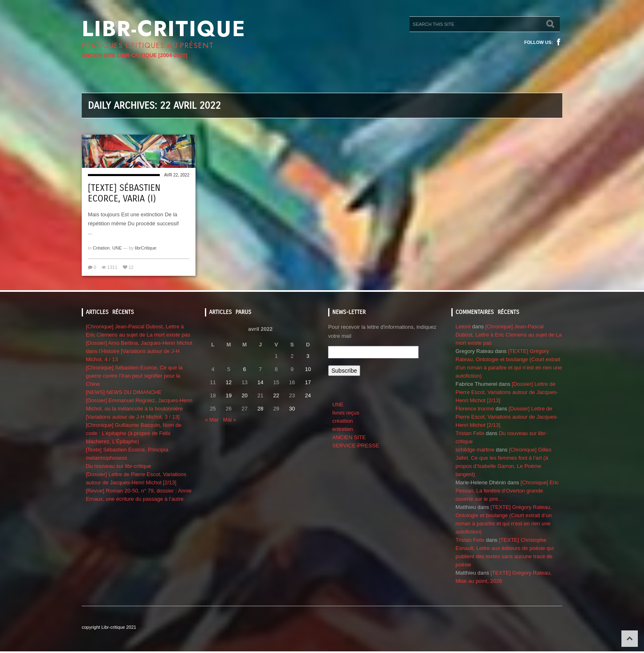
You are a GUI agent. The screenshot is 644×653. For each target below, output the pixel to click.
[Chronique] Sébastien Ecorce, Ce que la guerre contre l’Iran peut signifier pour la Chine (134, 376)
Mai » (230, 420)
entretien (343, 429)
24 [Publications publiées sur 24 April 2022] (308, 395)
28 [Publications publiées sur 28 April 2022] (260, 409)
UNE (117, 248)
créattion (343, 421)
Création (101, 248)
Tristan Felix (470, 433)
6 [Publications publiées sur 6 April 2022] (245, 369)
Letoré (463, 326)
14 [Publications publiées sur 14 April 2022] (260, 382)
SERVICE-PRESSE (356, 446)
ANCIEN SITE (349, 437)
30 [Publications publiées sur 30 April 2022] (292, 409)
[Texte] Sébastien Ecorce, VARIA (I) (124, 193)
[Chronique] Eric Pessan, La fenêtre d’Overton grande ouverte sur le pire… (507, 491)
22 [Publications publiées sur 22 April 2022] (276, 395)
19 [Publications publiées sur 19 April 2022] (229, 395)
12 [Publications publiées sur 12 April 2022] (229, 382)
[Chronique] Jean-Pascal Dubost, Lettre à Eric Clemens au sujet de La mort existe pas (509, 335)
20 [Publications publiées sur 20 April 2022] (244, 395)
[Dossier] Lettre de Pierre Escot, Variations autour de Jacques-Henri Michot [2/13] (507, 392)
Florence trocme (475, 409)
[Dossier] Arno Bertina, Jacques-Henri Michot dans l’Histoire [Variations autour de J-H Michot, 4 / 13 (139, 351)
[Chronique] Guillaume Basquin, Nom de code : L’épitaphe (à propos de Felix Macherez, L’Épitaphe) (134, 433)
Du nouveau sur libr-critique (118, 466)
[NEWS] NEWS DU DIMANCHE (124, 392)
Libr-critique (164, 29)
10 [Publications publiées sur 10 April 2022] (308, 369)
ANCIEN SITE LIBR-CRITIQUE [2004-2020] (135, 55)
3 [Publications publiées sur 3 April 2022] (308, 356)
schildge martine (475, 450)
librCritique (146, 248)
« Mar (212, 420)
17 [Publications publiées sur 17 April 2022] (308, 382)
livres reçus (346, 413)
